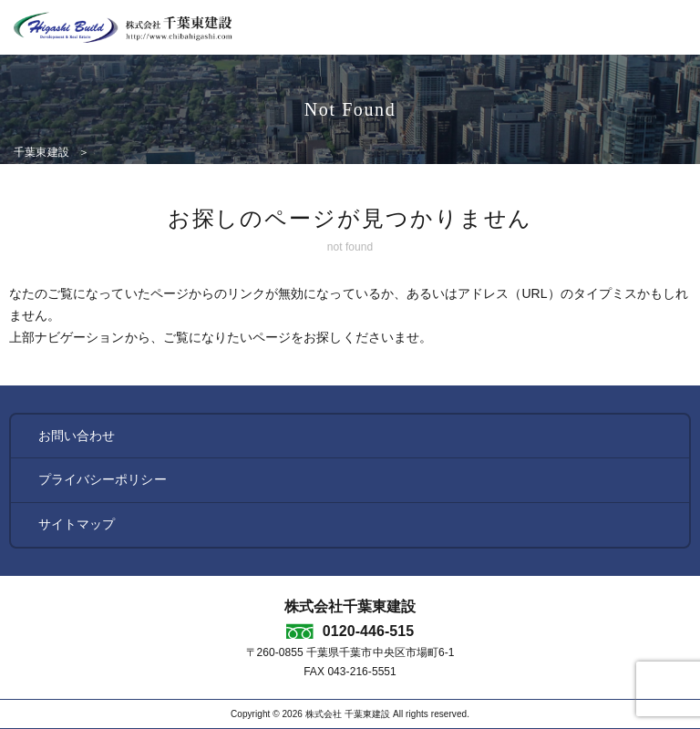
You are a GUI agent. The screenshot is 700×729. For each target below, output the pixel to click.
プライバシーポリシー (103, 479)
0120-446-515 (368, 631)
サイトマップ (77, 524)
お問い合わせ (77, 436)
